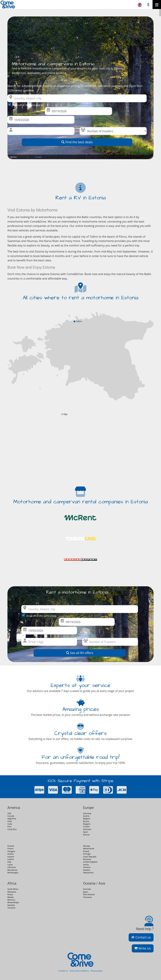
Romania (87, 859)
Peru (10, 826)
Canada (11, 816)
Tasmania (87, 897)
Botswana (12, 892)
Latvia (10, 865)
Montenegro (13, 873)
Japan (86, 892)
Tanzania (11, 908)
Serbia (86, 865)
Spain (86, 832)
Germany (87, 813)
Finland (11, 846)
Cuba (10, 824)
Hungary (11, 851)
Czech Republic (90, 857)
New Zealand (89, 894)
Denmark (87, 829)
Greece (11, 854)
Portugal (87, 854)
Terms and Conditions (79, 971)
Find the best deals (77, 142)
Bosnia (86, 821)
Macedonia (12, 870)
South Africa (13, 889)
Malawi (11, 897)
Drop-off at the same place (26, 105)
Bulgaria (87, 824)
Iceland (11, 857)
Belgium (87, 818)
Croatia (86, 826)
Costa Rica (12, 829)
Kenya (10, 894)
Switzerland (88, 873)
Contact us (141, 937)
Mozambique (13, 902)
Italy (9, 862)
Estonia (86, 835)
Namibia (11, 905)
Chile (10, 821)
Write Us (143, 948)
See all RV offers (80, 653)
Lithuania (12, 867)
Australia (87, 889)
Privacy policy (97, 971)
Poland (86, 851)
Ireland (11, 859)
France (10, 848)
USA (9, 813)
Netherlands (89, 848)
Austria (86, 816)
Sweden (87, 870)
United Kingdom (90, 862)
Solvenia (87, 867)
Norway (87, 846)
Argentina (12, 818)
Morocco (11, 900)
